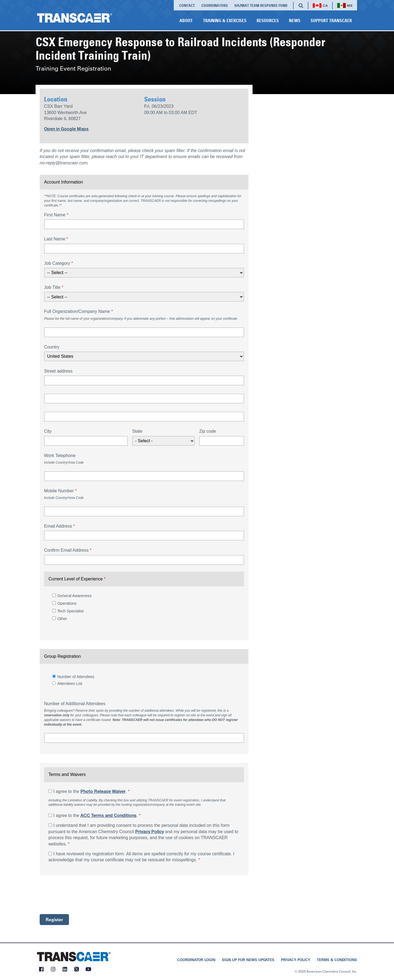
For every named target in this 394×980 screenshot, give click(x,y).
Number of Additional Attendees (75, 704)
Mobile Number (60, 491)
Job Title (54, 287)
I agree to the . (92, 791)
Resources (268, 21)
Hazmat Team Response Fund (261, 5)
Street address (58, 371)
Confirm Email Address (68, 550)
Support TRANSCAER (331, 21)
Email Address (60, 526)
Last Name (56, 239)
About (186, 21)
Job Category (59, 263)
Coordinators (215, 5)
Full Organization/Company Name (79, 311)
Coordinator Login (196, 960)
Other (62, 619)
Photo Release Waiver (103, 792)
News (295, 21)
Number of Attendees (76, 677)
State (137, 431)
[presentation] (81, 895)
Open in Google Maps (66, 129)
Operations (67, 603)
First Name (56, 215)
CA (320, 6)
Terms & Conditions (337, 960)
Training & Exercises (225, 21)
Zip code (208, 431)
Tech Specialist (70, 611)
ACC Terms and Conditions (108, 816)
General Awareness (74, 596)
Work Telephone (60, 456)
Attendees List (70, 684)
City (48, 431)
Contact (187, 5)
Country (52, 347)
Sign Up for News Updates (248, 960)
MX (345, 6)
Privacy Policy (150, 832)
